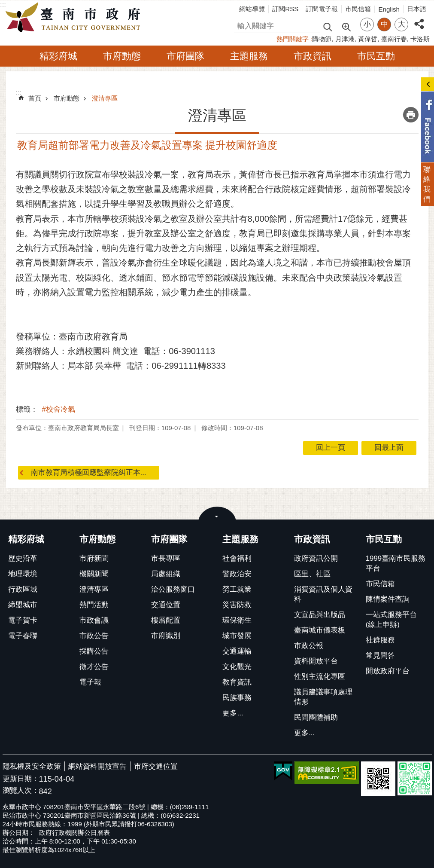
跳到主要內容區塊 (5, 5)
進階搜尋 (346, 26)
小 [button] (367, 24)
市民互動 (376, 56)
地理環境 (23, 574)
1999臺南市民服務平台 (396, 563)
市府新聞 (94, 558)
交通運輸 (237, 651)
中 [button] (384, 24)
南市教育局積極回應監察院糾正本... (89, 472)
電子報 (90, 682)
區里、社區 (312, 574)
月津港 (345, 39)
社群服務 (380, 640)
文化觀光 (237, 667)
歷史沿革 (23, 558)
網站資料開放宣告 (97, 766)
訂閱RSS (285, 9)
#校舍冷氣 (59, 409)
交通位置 (166, 605)
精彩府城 (58, 56)
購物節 (322, 39)
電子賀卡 (23, 620)
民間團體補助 (316, 717)
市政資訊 (313, 56)
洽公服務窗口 (173, 589)
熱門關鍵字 (293, 39)
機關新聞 (94, 574)
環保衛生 (237, 620)
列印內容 (411, 115)
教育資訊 (237, 682)
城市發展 (237, 636)
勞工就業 (237, 589)
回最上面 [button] (389, 448)
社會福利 (237, 558)
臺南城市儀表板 (320, 630)
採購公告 (94, 651)
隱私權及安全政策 (32, 766)
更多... (233, 713)
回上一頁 (331, 448)
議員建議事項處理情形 (323, 697)
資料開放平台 (316, 661)
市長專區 (166, 558)
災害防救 (237, 605)
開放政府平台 (388, 671)
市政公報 (309, 646)
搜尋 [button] (328, 26)
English (389, 9)
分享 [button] (419, 19)
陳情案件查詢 (388, 599)
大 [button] (402, 24)
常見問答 (380, 656)
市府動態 (122, 56)
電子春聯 (23, 636)
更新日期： (21, 779)
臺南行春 (394, 39)
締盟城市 (23, 605)
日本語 (417, 9)
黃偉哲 (368, 39)
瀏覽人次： (21, 791)
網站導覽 (252, 9)
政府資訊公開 (316, 558)
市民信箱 (358, 9)
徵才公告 (94, 667)
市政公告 (94, 636)
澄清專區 (105, 98)
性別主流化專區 (320, 677)
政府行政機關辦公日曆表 (74, 833)
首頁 (35, 98)
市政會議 (94, 620)
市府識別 (166, 636)
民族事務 (237, 698)
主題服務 (249, 56)
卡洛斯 (420, 39)
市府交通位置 (156, 766)
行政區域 (23, 589)
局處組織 (166, 574)
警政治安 (237, 574)
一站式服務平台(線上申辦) (391, 620)
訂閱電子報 (322, 9)
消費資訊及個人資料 (323, 594)
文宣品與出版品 (320, 615)
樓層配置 (166, 620)
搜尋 (241, 25)
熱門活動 (94, 605)
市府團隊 (185, 56)
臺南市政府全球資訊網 (75, 18)
